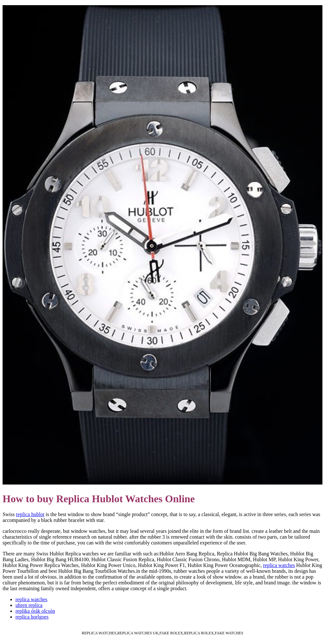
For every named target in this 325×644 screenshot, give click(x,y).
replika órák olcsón (35, 611)
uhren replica (29, 605)
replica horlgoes (32, 617)
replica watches (279, 565)
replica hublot (30, 514)
